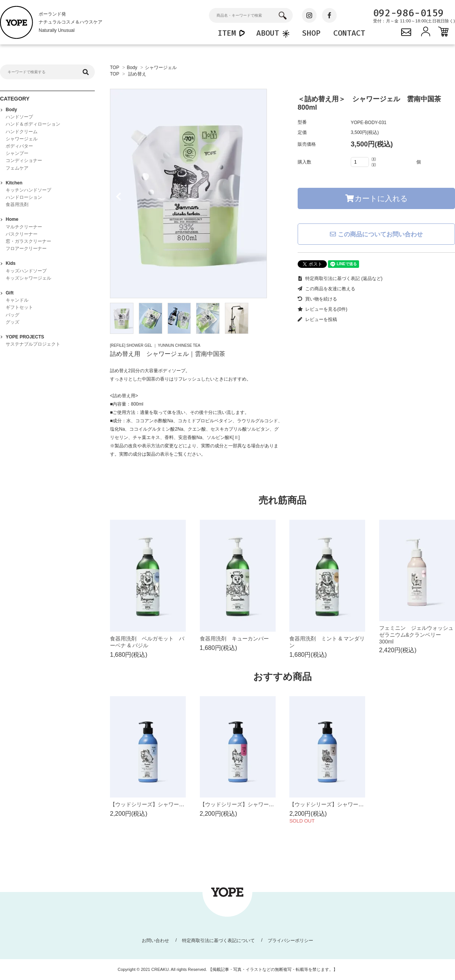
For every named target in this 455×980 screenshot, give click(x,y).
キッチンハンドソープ (28, 190)
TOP (115, 68)
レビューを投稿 (317, 319)
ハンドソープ (19, 117)
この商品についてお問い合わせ (376, 234)
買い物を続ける (317, 299)
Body (132, 68)
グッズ (13, 322)
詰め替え (137, 74)
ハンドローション (24, 197)
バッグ (13, 315)
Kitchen (14, 183)
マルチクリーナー (24, 227)
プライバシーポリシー (290, 941)
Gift (10, 293)
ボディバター (19, 146)
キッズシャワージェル (28, 278)
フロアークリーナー (26, 249)
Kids (11, 263)
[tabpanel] (196, 193)
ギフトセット (19, 307)
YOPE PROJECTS (25, 337)
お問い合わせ (155, 941)
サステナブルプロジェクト (33, 344)
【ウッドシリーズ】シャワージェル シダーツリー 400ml (360, 804)
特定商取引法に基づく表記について (218, 941)
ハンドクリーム (22, 132)
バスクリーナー (22, 234)
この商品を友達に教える (326, 289)
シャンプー (17, 153)
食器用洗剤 (17, 204)
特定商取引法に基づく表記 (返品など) (340, 278)
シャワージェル (161, 68)
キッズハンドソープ (26, 271)
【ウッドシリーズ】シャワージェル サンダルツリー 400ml (184, 804)
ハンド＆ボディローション (33, 124)
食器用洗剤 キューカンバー (234, 639)
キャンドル (17, 300)
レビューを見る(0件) (322, 309)
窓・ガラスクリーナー (28, 241)
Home (12, 219)
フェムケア (17, 168)
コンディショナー (24, 160)
